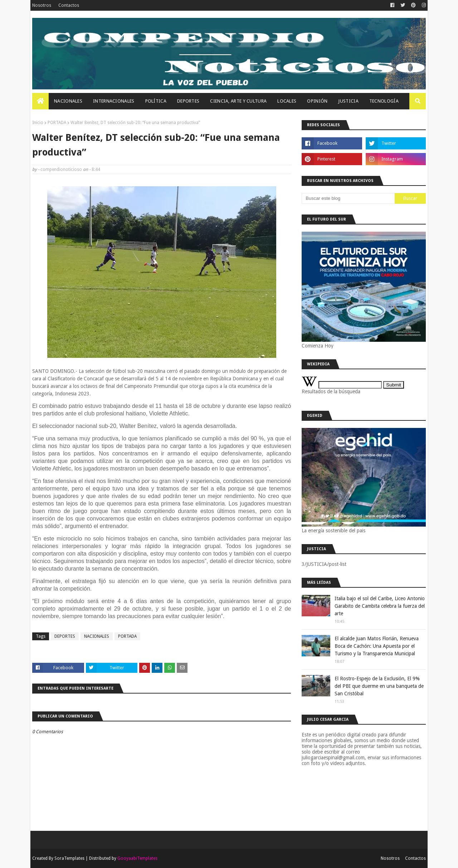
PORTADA (57, 123)
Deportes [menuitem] (188, 101)
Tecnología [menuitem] (384, 101)
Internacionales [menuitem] (114, 101)
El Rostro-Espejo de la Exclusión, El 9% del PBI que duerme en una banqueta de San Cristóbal (379, 686)
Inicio (38, 123)
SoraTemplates (69, 858)
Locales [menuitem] (287, 101)
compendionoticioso (61, 169)
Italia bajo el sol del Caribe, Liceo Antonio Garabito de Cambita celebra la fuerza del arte (380, 606)
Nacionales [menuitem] (68, 101)
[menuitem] (40, 101)
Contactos (69, 5)
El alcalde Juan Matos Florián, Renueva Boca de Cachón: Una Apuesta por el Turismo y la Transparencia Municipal (377, 646)
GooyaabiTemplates (137, 858)
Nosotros (42, 5)
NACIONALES (97, 636)
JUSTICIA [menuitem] (348, 101)
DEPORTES (65, 636)
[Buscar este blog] (348, 198)
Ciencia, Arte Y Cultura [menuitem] (238, 101)
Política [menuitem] (156, 101)
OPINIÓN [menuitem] (317, 101)
